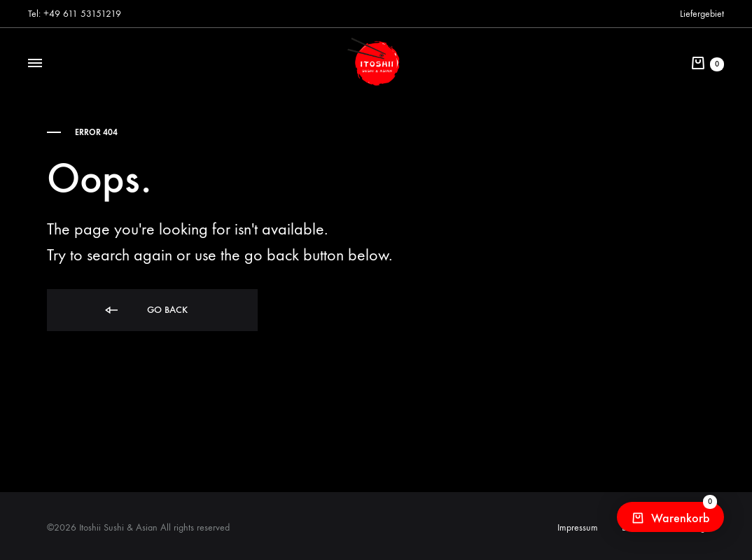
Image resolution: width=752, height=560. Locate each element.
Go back (145, 310)
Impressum (578, 527)
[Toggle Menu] (35, 64)
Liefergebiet (702, 14)
